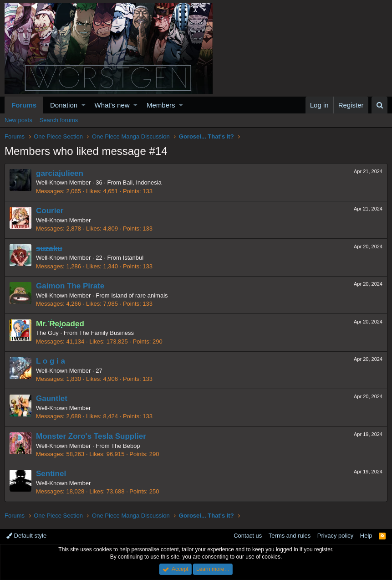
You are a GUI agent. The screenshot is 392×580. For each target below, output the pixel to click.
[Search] (379, 105)
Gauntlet (52, 398)
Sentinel (51, 474)
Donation (64, 105)
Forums (24, 105)
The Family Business (106, 333)
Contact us (248, 536)
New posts (18, 120)
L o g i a (51, 361)
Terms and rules (290, 536)
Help (366, 536)
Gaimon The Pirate (70, 286)
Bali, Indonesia (142, 182)
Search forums (59, 120)
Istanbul (133, 258)
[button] (84, 105)
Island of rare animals (139, 295)
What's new (112, 105)
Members (161, 105)
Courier (50, 211)
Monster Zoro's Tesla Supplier (91, 436)
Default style (26, 536)
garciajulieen (60, 173)
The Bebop (126, 446)
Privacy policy (335, 536)
